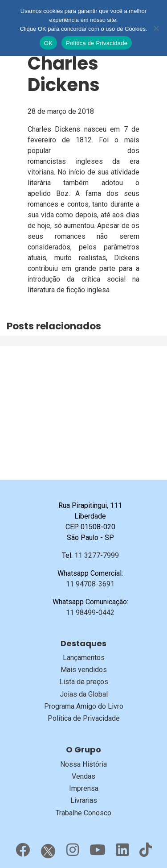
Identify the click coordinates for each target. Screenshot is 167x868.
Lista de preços (84, 682)
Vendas (83, 776)
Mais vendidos (84, 670)
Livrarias (84, 800)
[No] (156, 28)
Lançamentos (84, 658)
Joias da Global (84, 694)
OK (48, 43)
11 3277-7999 (97, 555)
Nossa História (83, 764)
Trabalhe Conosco (83, 813)
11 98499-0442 (90, 613)
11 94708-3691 (90, 584)
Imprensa (84, 788)
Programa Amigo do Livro (84, 706)
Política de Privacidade (84, 718)
